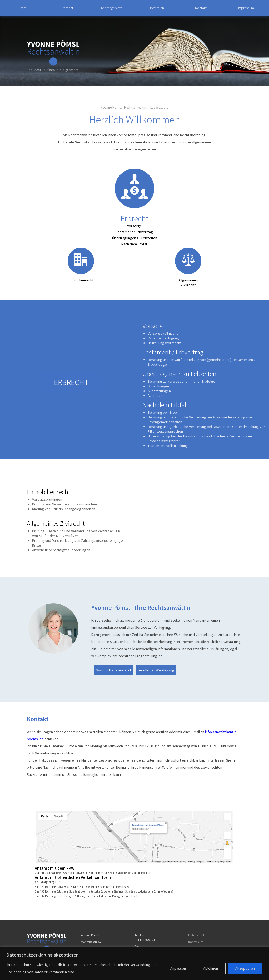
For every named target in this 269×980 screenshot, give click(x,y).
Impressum (246, 8)
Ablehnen (211, 968)
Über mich (156, 8)
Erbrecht (67, 8)
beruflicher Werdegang (156, 670)
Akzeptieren (245, 968)
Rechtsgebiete (112, 8)
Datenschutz (197, 935)
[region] (134, 964)
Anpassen (178, 968)
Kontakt (201, 8)
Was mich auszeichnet (114, 670)
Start (22, 8)
